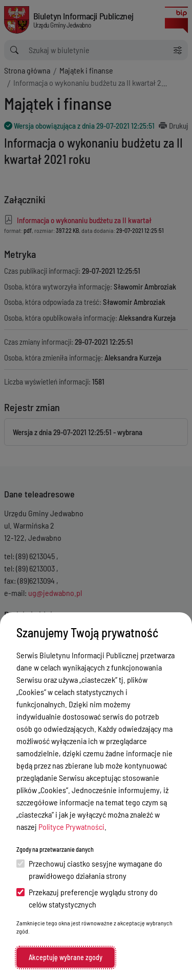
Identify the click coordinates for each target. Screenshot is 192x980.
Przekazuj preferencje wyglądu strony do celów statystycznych (87, 898)
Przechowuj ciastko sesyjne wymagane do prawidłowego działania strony (89, 869)
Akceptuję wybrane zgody (66, 957)
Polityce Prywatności (71, 827)
